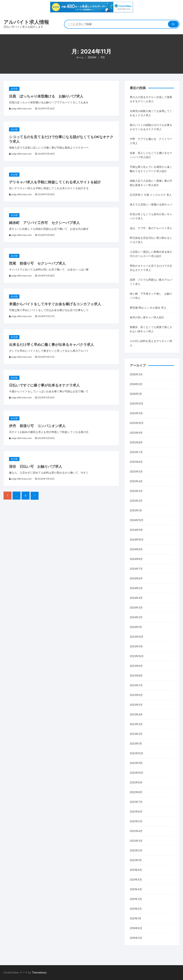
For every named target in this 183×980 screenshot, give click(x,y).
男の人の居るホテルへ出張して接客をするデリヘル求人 (151, 99)
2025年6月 (136, 462)
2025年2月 (136, 501)
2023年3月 (136, 724)
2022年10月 (137, 773)
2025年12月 (137, 404)
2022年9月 (136, 782)
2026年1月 (136, 394)
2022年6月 (136, 812)
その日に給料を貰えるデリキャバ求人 (151, 343)
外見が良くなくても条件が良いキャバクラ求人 (151, 216)
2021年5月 (136, 880)
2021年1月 (136, 918)
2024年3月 (136, 608)
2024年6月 (136, 578)
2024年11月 (136, 530)
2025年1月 (136, 510)
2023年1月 (136, 744)
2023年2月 (136, 734)
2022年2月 (136, 850)
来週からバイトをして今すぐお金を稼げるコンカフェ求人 (55, 304)
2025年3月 (136, 491)
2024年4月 (136, 598)
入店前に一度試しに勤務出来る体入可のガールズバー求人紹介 (151, 254)
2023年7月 (136, 685)
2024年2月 (136, 617)
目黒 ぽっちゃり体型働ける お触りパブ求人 (46, 96)
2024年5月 (136, 588)
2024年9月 (136, 549)
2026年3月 (136, 374)
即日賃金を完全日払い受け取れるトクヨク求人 (151, 240)
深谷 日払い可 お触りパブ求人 (36, 467)
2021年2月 (136, 909)
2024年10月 (137, 540)
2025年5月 (136, 472)
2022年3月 (136, 841)
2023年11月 (136, 646)
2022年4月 (136, 831)
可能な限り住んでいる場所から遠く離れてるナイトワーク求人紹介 (151, 169)
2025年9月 (136, 433)
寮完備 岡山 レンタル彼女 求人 (148, 308)
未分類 (14, 89)
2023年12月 (137, 637)
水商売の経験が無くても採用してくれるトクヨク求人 (151, 113)
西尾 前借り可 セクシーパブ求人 (37, 263)
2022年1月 (136, 860)
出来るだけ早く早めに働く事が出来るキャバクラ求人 (51, 345)
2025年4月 (136, 481)
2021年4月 (136, 889)
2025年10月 (137, 423)
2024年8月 (136, 559)
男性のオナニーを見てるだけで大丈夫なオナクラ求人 (151, 268)
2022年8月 (136, 792)
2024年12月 (137, 520)
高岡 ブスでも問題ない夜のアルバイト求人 (151, 282)
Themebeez (39, 972)
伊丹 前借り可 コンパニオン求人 (37, 426)
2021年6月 (136, 870)
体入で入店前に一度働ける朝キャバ (151, 204)
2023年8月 (136, 676)
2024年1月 (136, 627)
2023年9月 (136, 666)
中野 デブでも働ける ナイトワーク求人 (151, 141)
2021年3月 (136, 899)
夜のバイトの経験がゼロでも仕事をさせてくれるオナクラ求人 (151, 127)
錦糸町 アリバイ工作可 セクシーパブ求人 (44, 223)
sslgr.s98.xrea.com (21, 108)
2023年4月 (136, 714)
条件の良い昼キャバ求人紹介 (147, 317)
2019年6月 (136, 928)
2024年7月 (136, 569)
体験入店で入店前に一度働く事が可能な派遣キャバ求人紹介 (151, 183)
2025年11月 (136, 413)
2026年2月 (136, 384)
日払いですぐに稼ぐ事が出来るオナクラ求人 (44, 385)
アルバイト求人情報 (26, 22)
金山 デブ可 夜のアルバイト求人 (151, 228)
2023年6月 (136, 695)
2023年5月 (136, 705)
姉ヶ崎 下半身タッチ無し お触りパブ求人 (151, 296)
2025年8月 (136, 442)
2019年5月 (136, 938)
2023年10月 (137, 656)
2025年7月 (136, 452)
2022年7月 (136, 802)
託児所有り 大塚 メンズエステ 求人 (151, 195)
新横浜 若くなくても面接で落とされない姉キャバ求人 (151, 329)
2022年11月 (136, 763)
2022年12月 (136, 753)
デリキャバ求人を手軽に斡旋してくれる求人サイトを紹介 (55, 182)
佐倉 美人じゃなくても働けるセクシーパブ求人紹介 (151, 155)
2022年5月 (136, 821)
